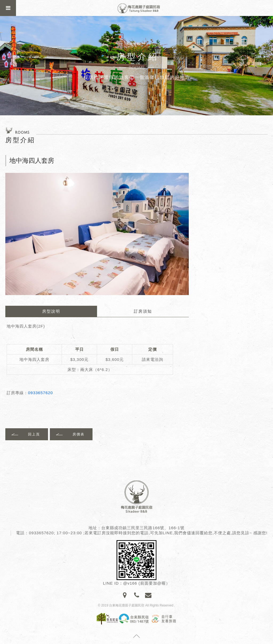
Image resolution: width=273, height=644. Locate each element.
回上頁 (34, 434)
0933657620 (40, 393)
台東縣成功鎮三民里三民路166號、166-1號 (143, 528)
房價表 (79, 434)
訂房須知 (143, 311)
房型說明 (51, 311)
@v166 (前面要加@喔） (147, 583)
